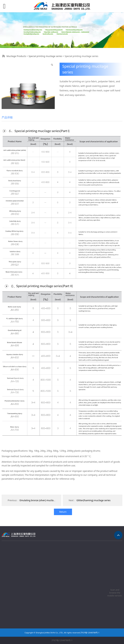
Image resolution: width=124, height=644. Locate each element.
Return (63, 512)
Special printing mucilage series (45, 56)
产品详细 (7, 117)
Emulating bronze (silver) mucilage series (41, 500)
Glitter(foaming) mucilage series (94, 500)
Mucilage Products (16, 56)
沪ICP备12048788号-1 (62, 640)
